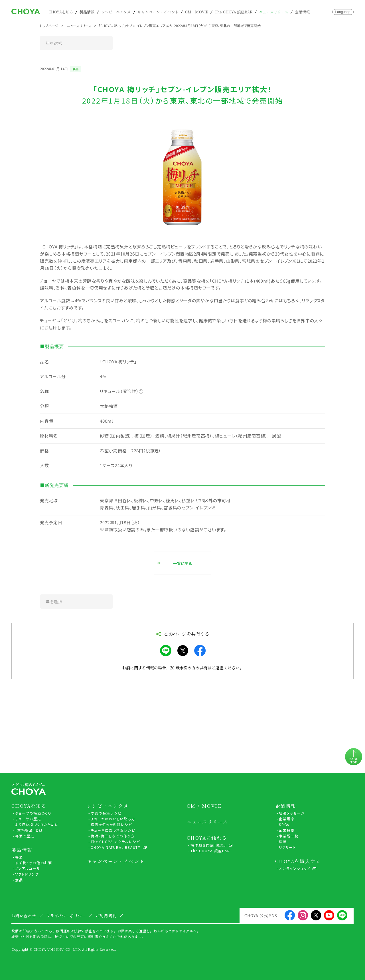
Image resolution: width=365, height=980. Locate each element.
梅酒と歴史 (25, 836)
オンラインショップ (295, 868)
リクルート (288, 847)
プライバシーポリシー (66, 916)
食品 (19, 880)
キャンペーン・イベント (158, 12)
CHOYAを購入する (298, 861)
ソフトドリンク (27, 874)
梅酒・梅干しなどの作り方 (113, 836)
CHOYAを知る (61, 12)
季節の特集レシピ (106, 813)
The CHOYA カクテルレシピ (115, 842)
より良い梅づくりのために (37, 824)
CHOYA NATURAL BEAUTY (116, 847)
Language (343, 12)
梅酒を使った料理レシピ (111, 824)
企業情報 (302, 12)
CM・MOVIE (197, 12)
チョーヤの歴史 (28, 819)
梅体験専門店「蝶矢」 (208, 845)
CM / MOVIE (204, 806)
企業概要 (287, 830)
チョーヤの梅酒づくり (33, 813)
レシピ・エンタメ (116, 12)
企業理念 (287, 819)
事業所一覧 (289, 836)
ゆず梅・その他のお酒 (34, 863)
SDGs (284, 824)
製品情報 (87, 12)
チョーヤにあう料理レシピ (113, 830)
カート (319, 12)
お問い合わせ (327, 12)
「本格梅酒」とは (29, 830)
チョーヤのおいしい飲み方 (113, 819)
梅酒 (19, 857)
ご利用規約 (107, 916)
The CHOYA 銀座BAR (234, 12)
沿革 (283, 842)
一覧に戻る (182, 563)
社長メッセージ (292, 813)
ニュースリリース (274, 12)
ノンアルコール (28, 868)
